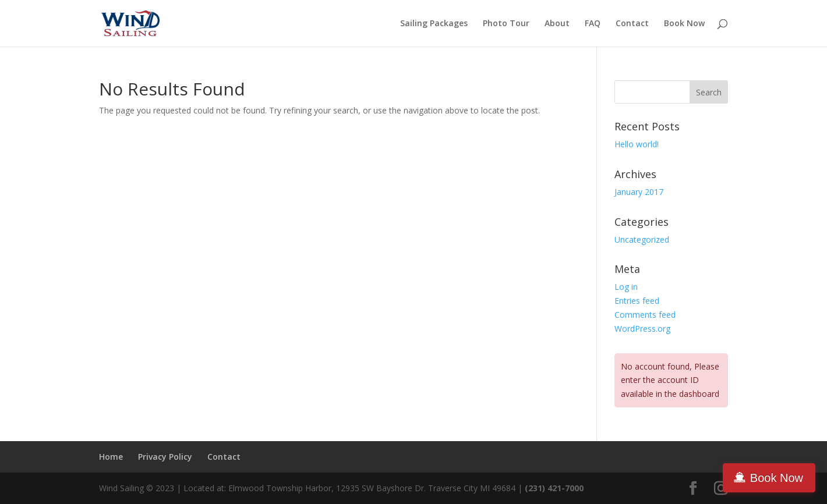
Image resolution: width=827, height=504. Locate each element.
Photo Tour (506, 24)
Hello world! (637, 144)
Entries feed (637, 301)
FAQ (593, 24)
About (557, 24)
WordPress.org (642, 329)
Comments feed (645, 315)
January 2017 (639, 192)
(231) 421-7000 (555, 488)
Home (111, 457)
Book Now (684, 24)
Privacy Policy (165, 457)
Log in (626, 287)
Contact (632, 24)
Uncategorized (642, 239)
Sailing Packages (434, 24)
